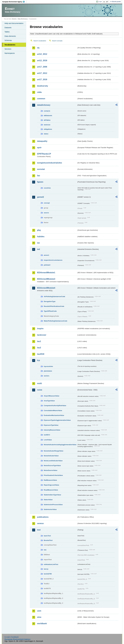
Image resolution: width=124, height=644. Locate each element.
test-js (46, 569)
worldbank (42, 624)
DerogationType (50, 301)
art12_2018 (42, 61)
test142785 (48, 574)
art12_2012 (42, 54)
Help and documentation (14, 23)
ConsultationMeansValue (53, 410)
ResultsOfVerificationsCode (54, 306)
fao (39, 176)
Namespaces (10, 53)
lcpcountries (48, 366)
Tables (7, 32)
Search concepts (57, 41)
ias (38, 243)
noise (40, 390)
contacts (47, 111)
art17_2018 (42, 79)
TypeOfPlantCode (50, 311)
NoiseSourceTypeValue (52, 466)
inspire (40, 329)
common (41, 99)
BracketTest (48, 540)
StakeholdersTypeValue (52, 495)
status (46, 134)
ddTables (47, 120)
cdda (39, 92)
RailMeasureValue (50, 480)
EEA (14, 2)
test (39, 530)
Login (100, 2)
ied (38, 249)
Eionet (14, 19)
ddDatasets (48, 116)
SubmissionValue (50, 509)
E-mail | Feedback (12, 637)
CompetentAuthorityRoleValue (55, 406)
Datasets (8, 28)
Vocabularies (10, 45)
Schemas (8, 40)
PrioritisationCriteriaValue (53, 475)
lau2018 (41, 354)
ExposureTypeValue (51, 425)
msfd (39, 383)
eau (45, 550)
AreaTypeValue (49, 401)
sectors (46, 376)
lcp (38, 360)
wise (39, 617)
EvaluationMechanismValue (54, 415)
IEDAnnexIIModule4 (46, 288)
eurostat (41, 169)
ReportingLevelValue (51, 485)
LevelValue (48, 440)
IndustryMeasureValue (52, 430)
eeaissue (47, 125)
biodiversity (43, 86)
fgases (40, 182)
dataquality (42, 141)
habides (41, 237)
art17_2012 (42, 73)
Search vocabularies (40, 41)
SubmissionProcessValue (53, 505)
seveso (40, 523)
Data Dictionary (23, 19)
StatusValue (48, 500)
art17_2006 (42, 67)
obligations (48, 129)
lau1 (39, 341)
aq (38, 48)
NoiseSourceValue (50, 470)
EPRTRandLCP (44, 154)
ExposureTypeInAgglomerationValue (57, 420)
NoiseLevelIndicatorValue (53, 461)
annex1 (46, 255)
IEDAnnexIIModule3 (46, 279)
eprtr (39, 148)
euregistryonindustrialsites (49, 163)
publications (43, 517)
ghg (39, 230)
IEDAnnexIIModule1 (46, 273)
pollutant (47, 265)
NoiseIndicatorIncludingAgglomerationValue (60, 445)
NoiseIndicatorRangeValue (53, 451)
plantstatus (48, 371)
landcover (42, 335)
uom (39, 611)
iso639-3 (47, 435)
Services (8, 49)
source (46, 213)
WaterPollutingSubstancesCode (55, 321)
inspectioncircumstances (53, 260)
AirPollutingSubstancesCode (54, 296)
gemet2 (40, 197)
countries (47, 188)
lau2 (39, 348)
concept (47, 203)
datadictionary (44, 105)
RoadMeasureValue (51, 490)
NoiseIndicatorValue (51, 456)
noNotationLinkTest (51, 564)
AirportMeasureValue (51, 396)
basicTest (47, 536)
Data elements (10, 36)
